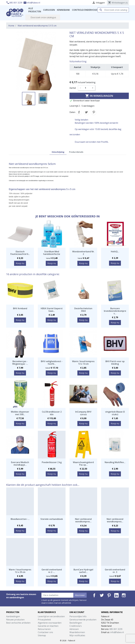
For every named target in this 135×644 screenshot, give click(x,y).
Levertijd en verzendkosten (51, 616)
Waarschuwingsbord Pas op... (83, 464)
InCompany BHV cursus (83, 413)
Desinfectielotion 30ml (83, 310)
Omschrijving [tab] (58, 152)
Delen (79, 112)
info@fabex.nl (32, 3)
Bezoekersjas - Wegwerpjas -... (20, 363)
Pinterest (94, 112)
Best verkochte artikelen (18, 623)
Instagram (124, 595)
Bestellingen (76, 623)
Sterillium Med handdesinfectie (52, 253)
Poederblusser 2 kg (52, 462)
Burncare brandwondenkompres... (115, 311)
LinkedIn (116, 595)
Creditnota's (76, 626)
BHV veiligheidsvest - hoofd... (52, 363)
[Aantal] (86, 88)
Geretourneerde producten (83, 620)
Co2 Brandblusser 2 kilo (52, 413)
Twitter (102, 595)
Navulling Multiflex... (115, 462)
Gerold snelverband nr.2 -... (52, 571)
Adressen (74, 629)
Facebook (94, 595)
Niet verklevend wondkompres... (83, 520)
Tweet (86, 112)
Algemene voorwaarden (50, 623)
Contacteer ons (45, 632)
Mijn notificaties (77, 635)
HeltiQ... (115, 252)
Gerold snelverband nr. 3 (115, 571)
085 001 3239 (15, 3)
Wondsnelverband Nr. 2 (83, 253)
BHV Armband (20, 308)
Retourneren (44, 629)
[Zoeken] (113, 10)
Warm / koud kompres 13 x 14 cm (83, 363)
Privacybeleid (44, 620)
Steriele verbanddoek (52, 519)
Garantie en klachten (48, 626)
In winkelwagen (99, 96)
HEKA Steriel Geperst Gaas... (52, 310)
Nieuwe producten (15, 620)
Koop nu (20, 263)
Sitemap (42, 635)
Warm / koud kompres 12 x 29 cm (20, 571)
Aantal (73, 88)
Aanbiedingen (13, 616)
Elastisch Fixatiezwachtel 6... (20, 253)
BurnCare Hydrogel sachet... (83, 571)
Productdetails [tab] (76, 152)
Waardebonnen (77, 632)
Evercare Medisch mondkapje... (20, 464)
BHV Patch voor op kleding (115, 363)
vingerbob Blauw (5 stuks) (115, 413)
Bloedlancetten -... (20, 519)
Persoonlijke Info (78, 616)
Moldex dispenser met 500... (20, 413)
